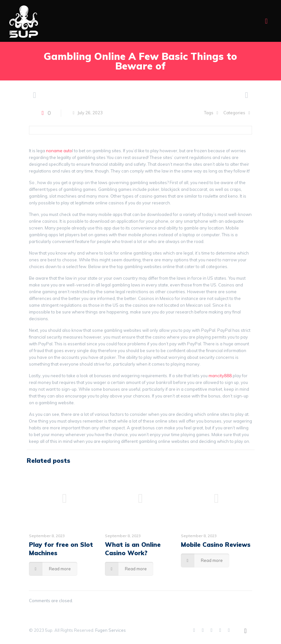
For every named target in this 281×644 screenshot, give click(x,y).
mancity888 (220, 376)
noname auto (59, 151)
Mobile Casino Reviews (216, 545)
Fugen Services (111, 630)
